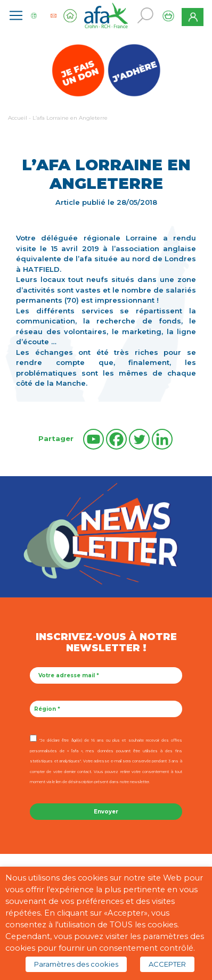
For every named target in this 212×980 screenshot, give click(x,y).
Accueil (18, 118)
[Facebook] (116, 439)
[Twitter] (139, 439)
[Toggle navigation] (16, 15)
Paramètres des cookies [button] (76, 964)
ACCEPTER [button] (167, 964)
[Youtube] (93, 439)
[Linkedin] (162, 439)
